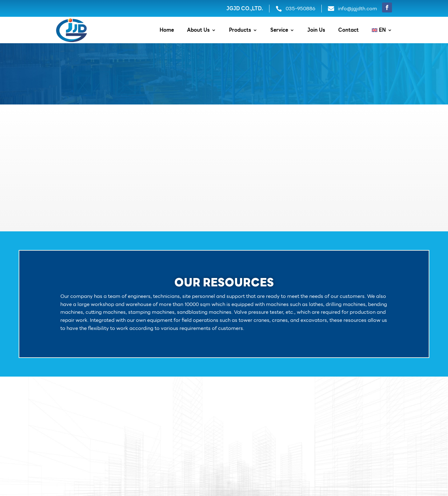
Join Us (316, 31)
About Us (198, 31)
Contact (348, 31)
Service (279, 31)
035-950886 (300, 9)
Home (167, 31)
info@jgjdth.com (357, 9)
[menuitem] (382, 31)
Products (240, 31)
